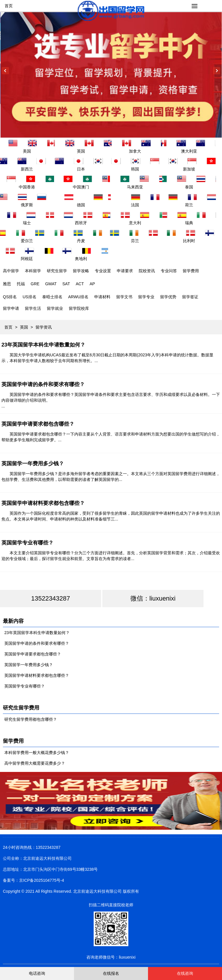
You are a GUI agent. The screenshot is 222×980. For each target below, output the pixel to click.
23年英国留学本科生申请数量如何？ (43, 345)
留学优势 (168, 297)
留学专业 (146, 297)
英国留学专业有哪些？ (27, 543)
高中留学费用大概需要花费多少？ (35, 763)
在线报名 (111, 973)
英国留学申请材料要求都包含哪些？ (43, 503)
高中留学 (11, 271)
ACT (80, 284)
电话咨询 (37, 973)
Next (217, 71)
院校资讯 (147, 271)
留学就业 (55, 308)
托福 (21, 284)
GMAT (51, 284)
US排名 (29, 297)
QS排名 (10, 297)
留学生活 (33, 308)
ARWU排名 (78, 297)
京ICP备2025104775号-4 (42, 880)
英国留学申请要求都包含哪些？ (38, 424)
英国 (24, 327)
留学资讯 (44, 327)
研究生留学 (57, 271)
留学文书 (124, 297)
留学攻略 (81, 271)
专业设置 (103, 271)
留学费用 (191, 271)
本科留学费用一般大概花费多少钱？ (37, 753)
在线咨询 (185, 973)
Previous (5, 71)
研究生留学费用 (21, 708)
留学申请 (11, 308)
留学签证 (190, 297)
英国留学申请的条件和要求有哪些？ (43, 384)
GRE (35, 284)
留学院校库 (79, 308)
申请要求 (125, 271)
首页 (9, 6)
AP (92, 284)
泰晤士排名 (52, 297)
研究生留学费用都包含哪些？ (31, 719)
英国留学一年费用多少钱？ (33, 464)
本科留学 (33, 271)
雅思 (7, 284)
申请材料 (102, 297)
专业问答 (169, 271)
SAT (66, 284)
